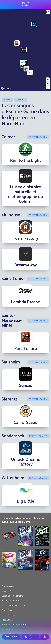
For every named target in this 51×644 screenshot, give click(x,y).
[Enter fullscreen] (48, 12)
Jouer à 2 (6, 591)
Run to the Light (26, 161)
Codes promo (8, 586)
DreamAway (26, 265)
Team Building (8, 615)
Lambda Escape (26, 302)
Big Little (26, 501)
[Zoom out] (48, 83)
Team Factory (26, 239)
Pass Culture (8, 620)
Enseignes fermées (11, 601)
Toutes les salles (38, 137)
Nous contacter (9, 630)
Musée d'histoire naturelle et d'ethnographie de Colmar (26, 194)
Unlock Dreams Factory (26, 462)
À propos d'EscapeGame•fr (15, 625)
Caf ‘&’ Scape (26, 423)
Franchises (7, 610)
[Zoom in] (48, 79)
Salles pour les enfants (12, 596)
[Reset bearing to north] (48, 87)
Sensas (26, 386)
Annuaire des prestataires (14, 606)
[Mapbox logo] (7, 88)
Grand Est (21, 100)
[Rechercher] (35, 637)
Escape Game (26, 4)
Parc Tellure (26, 349)
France (8, 100)
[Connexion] (45, 637)
